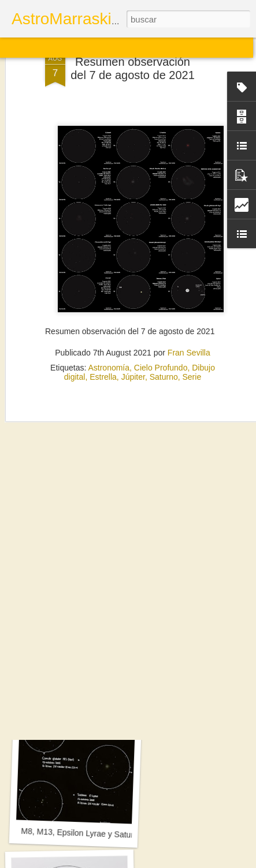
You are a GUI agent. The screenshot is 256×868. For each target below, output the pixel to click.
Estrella (103, 330)
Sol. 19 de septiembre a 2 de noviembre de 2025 (108, 677)
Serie (192, 330)
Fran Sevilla (189, 305)
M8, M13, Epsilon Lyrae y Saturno (82, 833)
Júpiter (133, 330)
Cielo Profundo (161, 320)
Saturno (164, 330)
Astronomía (109, 320)
